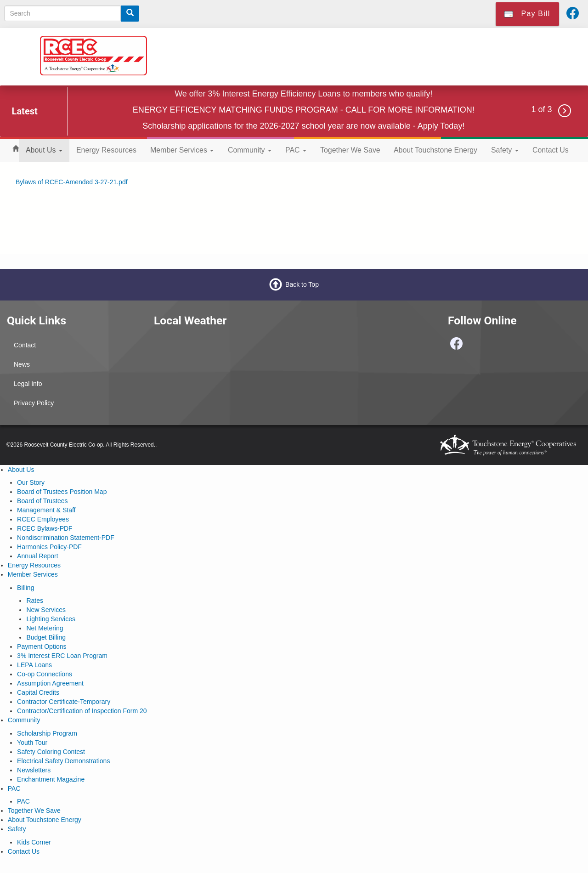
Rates (35, 601)
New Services (46, 610)
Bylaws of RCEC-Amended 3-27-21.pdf (72, 182)
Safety (505, 150)
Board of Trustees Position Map (62, 492)
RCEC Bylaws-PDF (45, 528)
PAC (296, 150)
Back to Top (302, 284)
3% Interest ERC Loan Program (62, 656)
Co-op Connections (45, 674)
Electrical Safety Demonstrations (63, 761)
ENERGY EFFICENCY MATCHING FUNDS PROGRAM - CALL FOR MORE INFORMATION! (304, 110)
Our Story (31, 482)
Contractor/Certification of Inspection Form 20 (82, 711)
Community (250, 150)
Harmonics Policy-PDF (49, 547)
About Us (44, 150)
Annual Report (38, 556)
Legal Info (28, 384)
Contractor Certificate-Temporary (64, 702)
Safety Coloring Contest (51, 752)
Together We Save (350, 150)
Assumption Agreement (50, 683)
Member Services (182, 150)
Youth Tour (32, 743)
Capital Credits (38, 692)
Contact (25, 345)
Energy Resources (106, 150)
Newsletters (34, 770)
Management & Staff (46, 510)
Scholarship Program (47, 733)
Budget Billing (46, 637)
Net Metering (45, 628)
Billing (25, 588)
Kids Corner (34, 842)
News (22, 364)
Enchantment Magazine (51, 779)
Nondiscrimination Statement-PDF (66, 538)
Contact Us (551, 150)
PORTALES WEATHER (220, 370)
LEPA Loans (34, 665)
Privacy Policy (34, 403)
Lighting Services (51, 619)
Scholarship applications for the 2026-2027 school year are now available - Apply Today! (303, 126)
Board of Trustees (42, 501)
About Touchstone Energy (435, 150)
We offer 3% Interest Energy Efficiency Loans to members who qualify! (303, 94)
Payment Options (42, 646)
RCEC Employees (43, 519)
